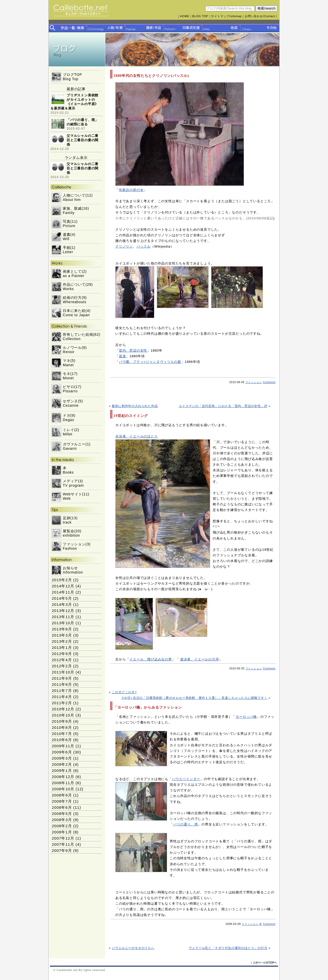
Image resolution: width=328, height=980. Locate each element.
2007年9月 (62, 850)
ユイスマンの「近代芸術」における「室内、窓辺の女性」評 (223, 406)
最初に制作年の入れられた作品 (135, 406)
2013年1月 (62, 647)
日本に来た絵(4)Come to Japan (77, 313)
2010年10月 (63, 715)
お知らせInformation (73, 570)
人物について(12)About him (78, 197)
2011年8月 (62, 684)
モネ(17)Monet (70, 376)
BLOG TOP (200, 16)
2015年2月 (62, 580)
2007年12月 (63, 838)
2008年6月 (62, 807)
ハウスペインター (186, 779)
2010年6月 (62, 740)
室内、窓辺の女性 (133, 350)
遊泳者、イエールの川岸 (200, 659)
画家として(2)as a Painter (75, 274)
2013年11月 (63, 617)
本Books (68, 470)
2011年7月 (62, 691)
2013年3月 (62, 635)
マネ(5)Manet (69, 363)
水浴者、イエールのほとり (137, 436)
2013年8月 (62, 629)
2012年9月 (62, 654)
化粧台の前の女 (131, 190)
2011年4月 (62, 697)
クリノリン (124, 246)
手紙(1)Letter (69, 250)
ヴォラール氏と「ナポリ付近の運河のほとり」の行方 (228, 948)
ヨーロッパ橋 (246, 717)
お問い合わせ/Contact (260, 16)
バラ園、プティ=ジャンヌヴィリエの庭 (150, 362)
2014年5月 (62, 598)
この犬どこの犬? (124, 692)
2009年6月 (62, 752)
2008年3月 (62, 820)
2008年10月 (63, 789)
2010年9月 (62, 721)
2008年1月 (62, 832)
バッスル (144, 246)
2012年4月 (62, 660)
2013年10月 (63, 623)
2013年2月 (62, 641)
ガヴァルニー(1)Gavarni (77, 446)
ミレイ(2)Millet (71, 432)
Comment (269, 382)
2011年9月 (62, 678)
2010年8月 (62, 727)
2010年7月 (62, 734)
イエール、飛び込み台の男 (151, 659)
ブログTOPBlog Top (72, 77)
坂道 (122, 356)
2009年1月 (62, 770)
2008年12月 (63, 777)
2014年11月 (63, 592)
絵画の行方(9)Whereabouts (75, 300)
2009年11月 (63, 746)
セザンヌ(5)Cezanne (73, 403)
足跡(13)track (70, 520)
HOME (184, 16)
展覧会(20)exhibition (72, 533)
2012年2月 (62, 666)
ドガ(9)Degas (69, 418)
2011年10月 (63, 672)
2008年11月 (63, 783)
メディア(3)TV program (73, 483)
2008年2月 (62, 826)
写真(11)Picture (70, 224)
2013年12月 (63, 611)
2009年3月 (62, 758)
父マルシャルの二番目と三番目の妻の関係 (83, 140)
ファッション (254, 382)
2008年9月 (62, 795)
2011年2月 (62, 703)
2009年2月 (62, 764)
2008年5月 (62, 814)
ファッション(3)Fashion (77, 546)
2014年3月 (62, 604)
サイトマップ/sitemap (226, 16)
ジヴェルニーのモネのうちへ (133, 948)
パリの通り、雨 (186, 824)
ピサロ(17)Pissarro (72, 389)
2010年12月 (63, 709)
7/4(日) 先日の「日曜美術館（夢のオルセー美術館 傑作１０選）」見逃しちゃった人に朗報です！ (194, 698)
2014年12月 (63, 586)
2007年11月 (63, 844)
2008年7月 (62, 801)
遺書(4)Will (69, 237)
